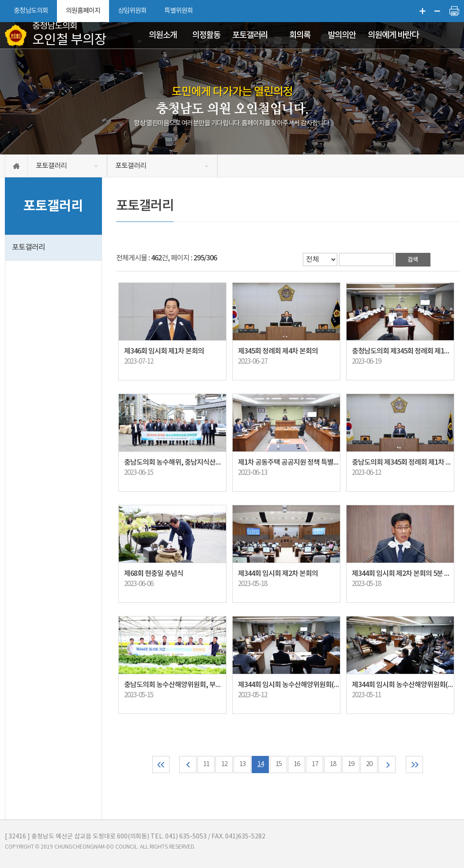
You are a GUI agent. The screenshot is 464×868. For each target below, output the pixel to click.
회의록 (300, 35)
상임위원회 (132, 11)
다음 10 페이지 (387, 765)
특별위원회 (179, 11)
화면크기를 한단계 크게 (423, 11)
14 (260, 765)
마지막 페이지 (414, 765)
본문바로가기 (0, 0)
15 (279, 765)
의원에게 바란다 (393, 35)
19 (351, 765)
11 (206, 765)
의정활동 (206, 35)
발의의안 (342, 35)
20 (369, 765)
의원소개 (163, 35)
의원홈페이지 (83, 11)
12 (224, 765)
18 (333, 765)
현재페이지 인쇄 (454, 11)
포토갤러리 (250, 35)
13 (242, 765)
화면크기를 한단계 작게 (438, 11)
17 (315, 765)
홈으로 (16, 166)
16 (297, 765)
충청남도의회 (31, 11)
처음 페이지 (161, 765)
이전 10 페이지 (188, 765)
